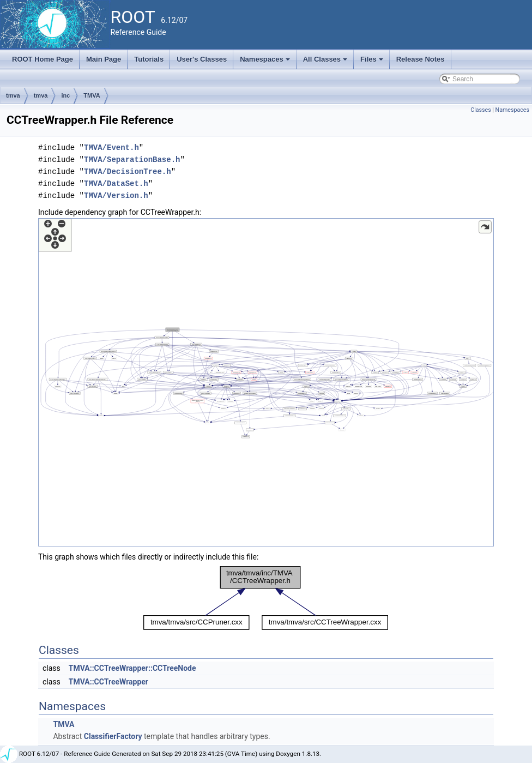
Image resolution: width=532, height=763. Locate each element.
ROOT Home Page (43, 59)
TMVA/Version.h (116, 196)
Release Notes (421, 59)
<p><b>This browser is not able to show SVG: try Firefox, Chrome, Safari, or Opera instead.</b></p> (266, 382)
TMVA (92, 95)
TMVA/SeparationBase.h (132, 160)
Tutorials (149, 59)
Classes (480, 110)
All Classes (326, 62)
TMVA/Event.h (111, 148)
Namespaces (266, 62)
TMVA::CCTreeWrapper (108, 682)
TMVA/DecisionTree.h (128, 172)
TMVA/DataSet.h (116, 184)
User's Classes (202, 59)
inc (65, 95)
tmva (13, 95)
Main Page (104, 59)
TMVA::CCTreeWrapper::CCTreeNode (132, 668)
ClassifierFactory (113, 736)
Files (373, 62)
